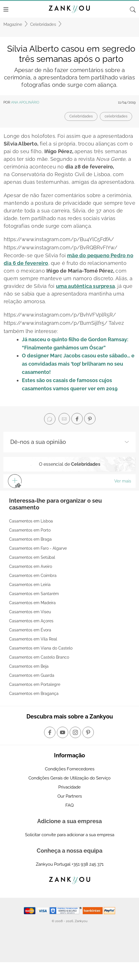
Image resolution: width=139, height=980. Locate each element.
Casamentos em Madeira (32, 603)
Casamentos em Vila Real (33, 639)
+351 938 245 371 (88, 864)
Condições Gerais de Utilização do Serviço (69, 778)
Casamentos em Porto (30, 530)
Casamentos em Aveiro (31, 566)
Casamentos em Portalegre (35, 684)
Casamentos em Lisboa (31, 521)
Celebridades (43, 24)
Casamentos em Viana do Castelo (41, 648)
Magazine (13, 24)
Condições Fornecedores (70, 769)
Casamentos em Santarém (34, 594)
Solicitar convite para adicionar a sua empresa (70, 835)
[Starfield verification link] (66, 910)
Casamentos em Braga (30, 539)
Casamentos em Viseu (30, 612)
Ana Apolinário (25, 102)
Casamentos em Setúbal (32, 557)
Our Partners (70, 796)
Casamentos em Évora (30, 630)
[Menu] (6, 9)
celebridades (116, 116)
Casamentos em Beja (29, 666)
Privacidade (69, 787)
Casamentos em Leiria (30, 585)
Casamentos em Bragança (34, 694)
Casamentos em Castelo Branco (39, 657)
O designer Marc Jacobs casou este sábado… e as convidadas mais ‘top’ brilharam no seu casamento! (78, 364)
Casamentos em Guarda (32, 675)
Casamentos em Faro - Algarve (38, 548)
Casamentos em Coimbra (33, 576)
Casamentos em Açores (31, 621)
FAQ (69, 805)
